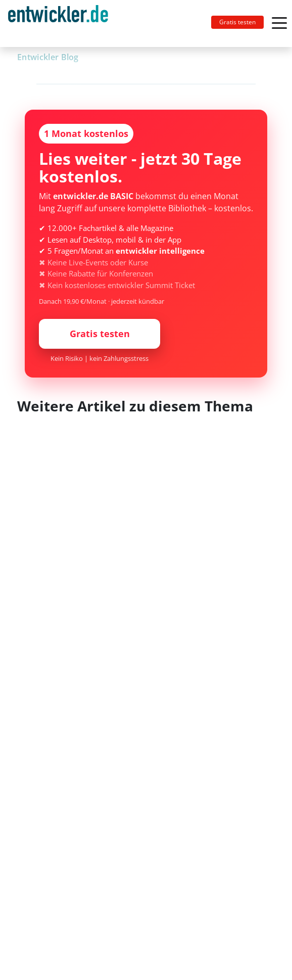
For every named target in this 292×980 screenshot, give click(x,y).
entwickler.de (58, 25)
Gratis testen (237, 22)
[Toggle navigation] (62, 24)
